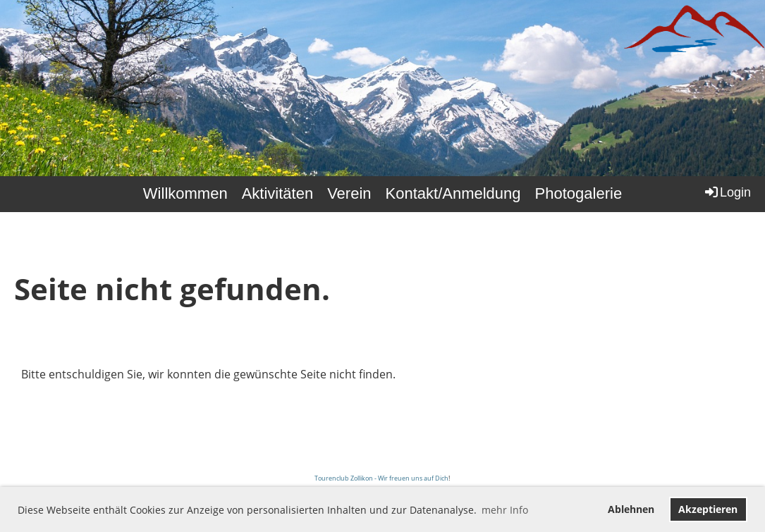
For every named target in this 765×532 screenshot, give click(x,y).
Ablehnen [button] (631, 509)
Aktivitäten (278, 193)
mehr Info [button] (505, 510)
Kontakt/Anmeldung (453, 193)
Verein (349, 193)
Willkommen (185, 193)
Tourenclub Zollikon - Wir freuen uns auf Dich (381, 478)
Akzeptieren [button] (708, 509)
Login (727, 192)
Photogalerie (579, 193)
